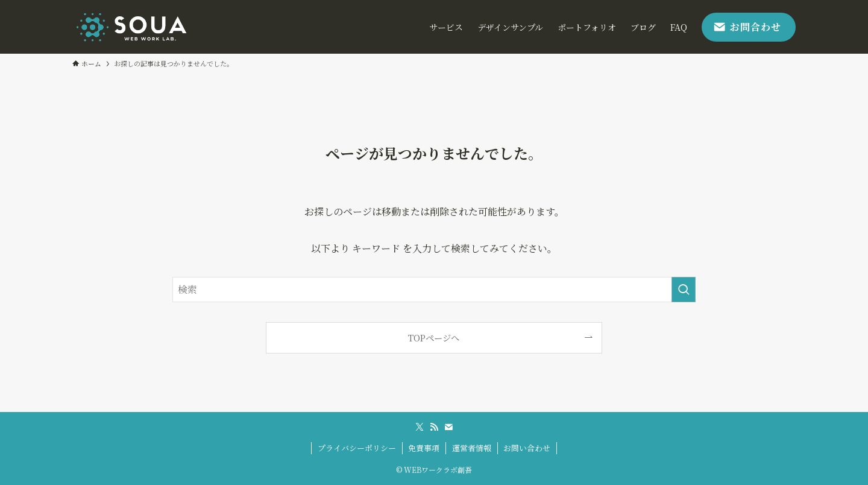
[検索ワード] (434, 290)
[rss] (434, 427)
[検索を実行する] (684, 290)
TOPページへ (434, 338)
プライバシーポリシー (357, 448)
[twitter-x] (420, 427)
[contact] (448, 427)
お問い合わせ (527, 448)
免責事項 (424, 448)
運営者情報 (472, 448)
